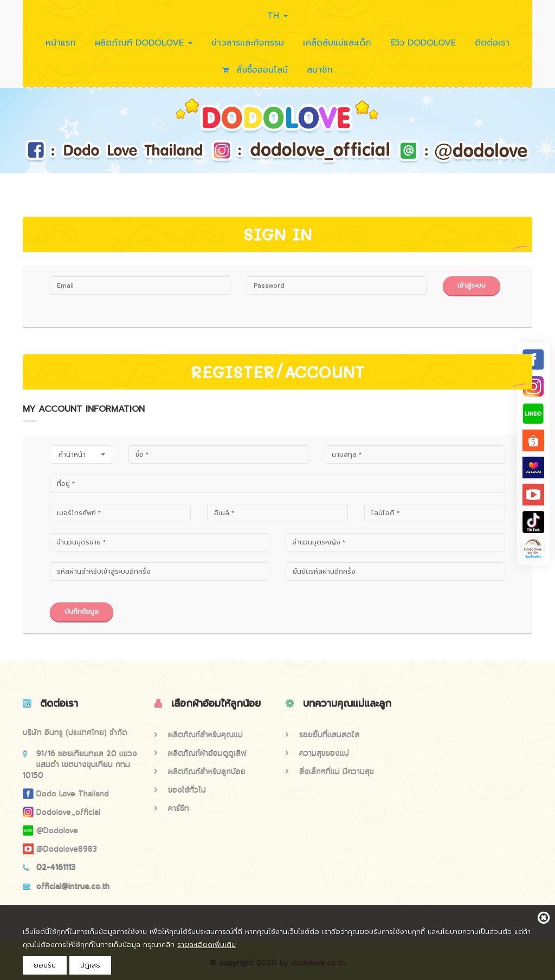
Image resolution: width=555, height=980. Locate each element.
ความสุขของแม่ (317, 753)
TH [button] (277, 16)
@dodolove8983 (60, 849)
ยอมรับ (45, 965)
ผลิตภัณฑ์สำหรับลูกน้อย (200, 771)
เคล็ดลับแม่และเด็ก (337, 43)
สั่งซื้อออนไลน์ (255, 70)
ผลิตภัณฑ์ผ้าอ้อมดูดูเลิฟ (201, 753)
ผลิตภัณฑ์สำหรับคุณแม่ (199, 734)
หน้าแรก (61, 43)
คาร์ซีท (172, 808)
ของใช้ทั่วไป (180, 790)
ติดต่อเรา (492, 43)
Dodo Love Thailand (66, 793)
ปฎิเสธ (90, 965)
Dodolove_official (62, 812)
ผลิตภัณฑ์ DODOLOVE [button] (144, 43)
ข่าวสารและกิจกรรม (248, 43)
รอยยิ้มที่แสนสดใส (322, 734)
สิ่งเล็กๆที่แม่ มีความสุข (330, 771)
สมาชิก (320, 70)
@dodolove (50, 830)
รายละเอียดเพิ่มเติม (206, 945)
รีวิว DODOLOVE (423, 43)
